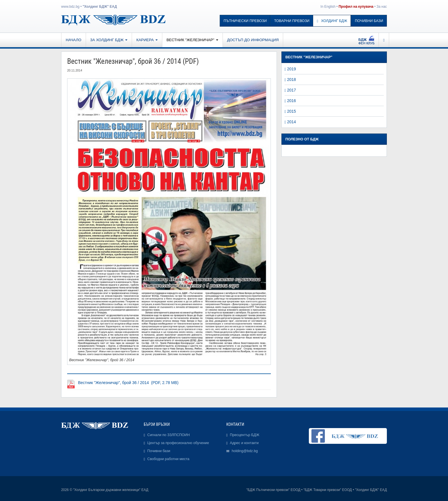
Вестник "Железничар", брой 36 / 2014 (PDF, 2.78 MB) (128, 383)
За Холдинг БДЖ (109, 40)
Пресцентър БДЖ (245, 435)
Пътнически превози (245, 21)
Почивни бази (369, 21)
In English (328, 7)
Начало (74, 40)
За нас (382, 7)
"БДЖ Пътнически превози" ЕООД (273, 490)
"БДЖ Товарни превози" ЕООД (328, 490)
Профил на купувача (356, 7)
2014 (292, 122)
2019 (292, 69)
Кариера (147, 40)
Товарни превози (292, 21)
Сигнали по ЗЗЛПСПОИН (169, 435)
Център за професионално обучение (178, 443)
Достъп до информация (253, 40)
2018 (292, 79)
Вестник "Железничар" (192, 40)
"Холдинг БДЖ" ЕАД (100, 7)
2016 (292, 101)
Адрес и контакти (244, 443)
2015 (292, 111)
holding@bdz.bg (245, 451)
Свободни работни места (168, 459)
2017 (292, 90)
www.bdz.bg (70, 7)
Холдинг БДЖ (332, 21)
